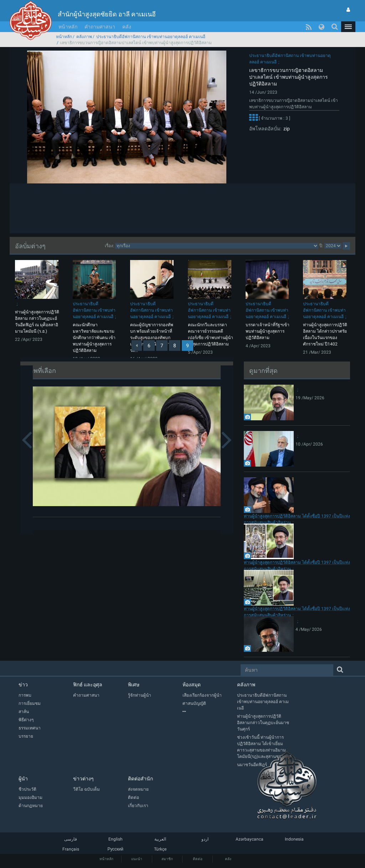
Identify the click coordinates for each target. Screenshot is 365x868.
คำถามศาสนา (100, 27)
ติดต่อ (198, 859)
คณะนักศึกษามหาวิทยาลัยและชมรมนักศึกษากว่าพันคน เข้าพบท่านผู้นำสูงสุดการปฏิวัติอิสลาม (94, 338)
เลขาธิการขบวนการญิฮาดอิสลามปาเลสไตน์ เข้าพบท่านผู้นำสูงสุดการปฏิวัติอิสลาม (289, 77)
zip (286, 129)
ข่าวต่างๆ (83, 779)
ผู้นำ (23, 779)
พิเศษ (134, 685)
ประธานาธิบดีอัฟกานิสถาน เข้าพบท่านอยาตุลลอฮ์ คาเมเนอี (151, 37)
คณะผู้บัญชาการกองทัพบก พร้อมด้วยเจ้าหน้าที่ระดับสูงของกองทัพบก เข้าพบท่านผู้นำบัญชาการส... (153, 338)
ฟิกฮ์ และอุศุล (88, 685)
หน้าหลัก (68, 27)
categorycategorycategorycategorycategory (217, 246)
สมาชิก (167, 859)
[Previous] (137, 345)
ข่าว (23, 685)
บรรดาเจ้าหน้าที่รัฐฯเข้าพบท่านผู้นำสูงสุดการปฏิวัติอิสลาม (268, 331)
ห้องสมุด (192, 685)
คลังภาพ (84, 37)
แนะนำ (137, 859)
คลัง (127, 27)
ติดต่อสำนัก (140, 779)
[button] (348, 27)
